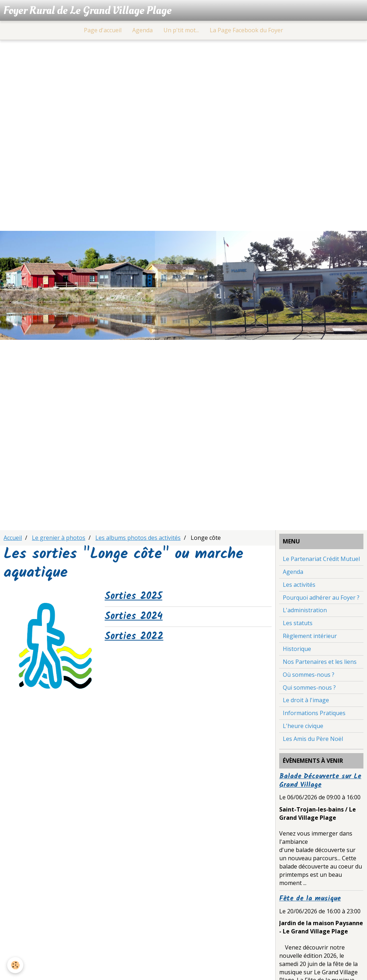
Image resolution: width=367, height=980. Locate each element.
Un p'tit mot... (181, 30)
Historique (297, 649)
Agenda (142, 30)
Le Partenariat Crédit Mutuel (321, 559)
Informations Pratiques (314, 713)
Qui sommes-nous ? (309, 688)
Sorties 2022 (134, 637)
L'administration (305, 610)
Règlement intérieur (310, 636)
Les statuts (298, 623)
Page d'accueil (103, 30)
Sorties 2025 (134, 596)
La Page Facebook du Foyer (246, 30)
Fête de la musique (310, 899)
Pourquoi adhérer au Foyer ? (321, 598)
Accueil (13, 538)
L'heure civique (303, 726)
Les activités (299, 585)
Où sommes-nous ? (309, 675)
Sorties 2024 (134, 617)
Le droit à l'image (306, 700)
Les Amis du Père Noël (313, 739)
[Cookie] (15, 965)
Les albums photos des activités (138, 538)
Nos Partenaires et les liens (320, 662)
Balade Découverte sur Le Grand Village (320, 781)
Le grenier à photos (59, 538)
